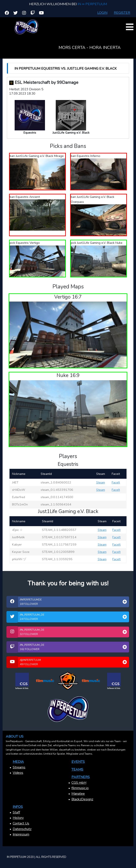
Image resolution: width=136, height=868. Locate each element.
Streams (19, 767)
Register (122, 13)
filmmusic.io (80, 788)
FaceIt (116, 482)
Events (78, 762)
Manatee (78, 794)
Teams (77, 769)
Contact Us (21, 823)
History (18, 818)
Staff (16, 812)
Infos (18, 807)
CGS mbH (79, 783)
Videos (18, 773)
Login (102, 13)
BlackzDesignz (82, 799)
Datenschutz (22, 829)
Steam (101, 482)
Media (18, 762)
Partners (81, 777)
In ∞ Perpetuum (92, 4)
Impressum (21, 834)
